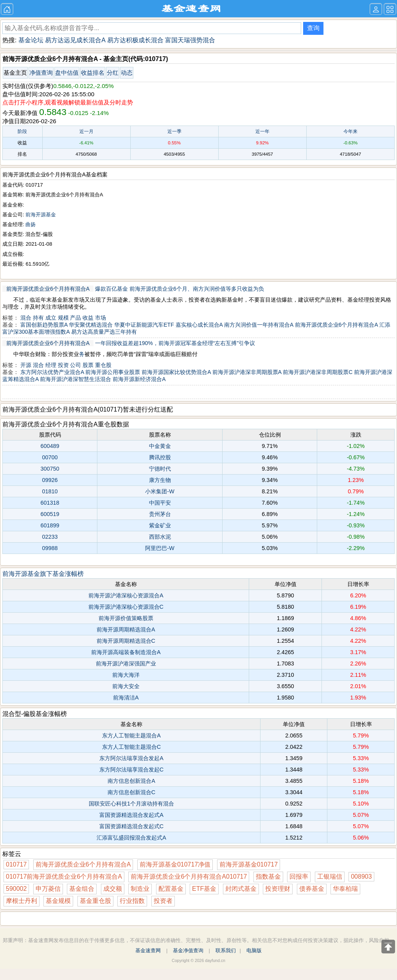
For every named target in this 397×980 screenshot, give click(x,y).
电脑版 (254, 950)
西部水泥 (160, 537)
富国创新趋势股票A (44, 325)
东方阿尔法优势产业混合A (52, 372)
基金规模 (58, 901)
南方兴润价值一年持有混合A (259, 325)
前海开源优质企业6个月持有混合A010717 (189, 877)
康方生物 (160, 480)
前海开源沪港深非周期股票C (318, 372)
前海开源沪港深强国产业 (126, 664)
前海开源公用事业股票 (113, 372)
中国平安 (160, 503)
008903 (361, 877)
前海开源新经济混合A (139, 379)
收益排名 (93, 73)
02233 (50, 537)
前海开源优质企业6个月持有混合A (48, 289)
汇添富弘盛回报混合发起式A (131, 838)
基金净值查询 (188, 950)
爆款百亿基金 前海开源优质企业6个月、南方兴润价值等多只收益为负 (180, 289)
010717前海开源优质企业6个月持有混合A (64, 877)
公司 (75, 365)
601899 (50, 525)
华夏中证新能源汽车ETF (144, 325)
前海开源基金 (41, 215)
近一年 (262, 131)
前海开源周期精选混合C (126, 641)
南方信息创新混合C (131, 792)
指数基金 (268, 877)
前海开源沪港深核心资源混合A (126, 595)
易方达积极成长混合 (135, 40)
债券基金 (312, 889)
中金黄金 (160, 446)
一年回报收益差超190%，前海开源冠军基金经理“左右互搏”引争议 (175, 343)
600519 (50, 514)
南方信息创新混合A (131, 781)
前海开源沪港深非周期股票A (247, 372)
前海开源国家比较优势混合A (176, 372)
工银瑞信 (330, 877)
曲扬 (31, 224)
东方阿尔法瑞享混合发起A (131, 758)
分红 (113, 73)
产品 (75, 318)
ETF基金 (204, 889)
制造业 (140, 889)
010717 (16, 864)
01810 (50, 491)
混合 (26, 318)
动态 (127, 73)
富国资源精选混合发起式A (131, 815)
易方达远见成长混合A (75, 40)
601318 (50, 503)
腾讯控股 (160, 457)
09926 (50, 480)
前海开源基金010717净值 (175, 864)
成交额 (113, 889)
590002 (16, 889)
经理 (51, 365)
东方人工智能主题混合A (131, 735)
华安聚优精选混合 (91, 325)
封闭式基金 (241, 889)
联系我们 (226, 950)
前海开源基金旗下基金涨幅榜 (43, 574)
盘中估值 (67, 73)
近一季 (174, 131)
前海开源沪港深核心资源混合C (126, 607)
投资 (63, 365)
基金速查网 (148, 950)
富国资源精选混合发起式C (131, 826)
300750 (50, 469)
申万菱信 (48, 889)
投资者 (163, 901)
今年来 (350, 131)
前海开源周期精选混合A (126, 629)
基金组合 (82, 889)
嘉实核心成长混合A (199, 325)
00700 (50, 457)
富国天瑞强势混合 (190, 40)
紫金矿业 (160, 525)
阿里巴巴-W (160, 548)
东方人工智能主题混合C (131, 747)
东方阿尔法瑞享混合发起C (131, 770)
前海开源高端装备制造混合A (126, 652)
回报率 (299, 877)
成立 (51, 318)
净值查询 (41, 73)
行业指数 (132, 901)
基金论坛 (31, 40)
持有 (38, 318)
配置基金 (171, 889)
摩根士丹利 (22, 901)
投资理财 (278, 889)
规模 (63, 318)
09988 (50, 548)
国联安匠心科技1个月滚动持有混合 (131, 804)
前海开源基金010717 (249, 864)
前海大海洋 (126, 675)
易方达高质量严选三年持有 (104, 332)
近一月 (86, 131)
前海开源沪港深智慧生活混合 (75, 379)
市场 (101, 318)
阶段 (22, 131)
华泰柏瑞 (345, 889)
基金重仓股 (95, 901)
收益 (88, 318)
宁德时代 (160, 469)
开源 (26, 365)
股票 (88, 365)
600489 (50, 446)
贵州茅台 (160, 514)
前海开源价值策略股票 (126, 618)
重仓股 (103, 365)
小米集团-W (160, 491)
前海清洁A (126, 698)
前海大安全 (126, 686)
